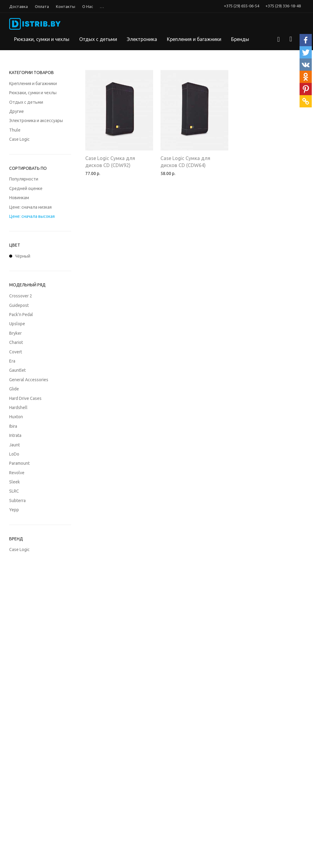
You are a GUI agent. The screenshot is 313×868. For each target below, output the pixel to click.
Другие (17, 111)
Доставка (18, 6)
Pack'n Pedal (21, 315)
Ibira (13, 426)
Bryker (15, 333)
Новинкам (19, 198)
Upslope (17, 324)
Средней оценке (26, 188)
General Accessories (29, 380)
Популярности (24, 179)
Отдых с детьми (98, 39)
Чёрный (20, 256)
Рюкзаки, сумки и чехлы (42, 39)
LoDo (14, 454)
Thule (15, 130)
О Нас (88, 6)
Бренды (240, 39)
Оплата (42, 6)
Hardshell (18, 408)
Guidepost (19, 305)
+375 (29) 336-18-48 (283, 6)
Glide (14, 389)
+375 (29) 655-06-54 (241, 6)
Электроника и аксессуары (36, 121)
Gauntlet (17, 370)
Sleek (15, 482)
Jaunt (15, 445)
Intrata (15, 435)
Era (12, 361)
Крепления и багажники (194, 39)
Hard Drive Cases (25, 398)
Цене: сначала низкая (30, 207)
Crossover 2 (21, 296)
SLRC (14, 491)
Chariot (16, 342)
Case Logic (19, 139)
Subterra (17, 501)
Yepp (14, 510)
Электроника (142, 39)
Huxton (16, 417)
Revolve (17, 473)
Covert (16, 352)
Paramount (19, 463)
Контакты (66, 6)
